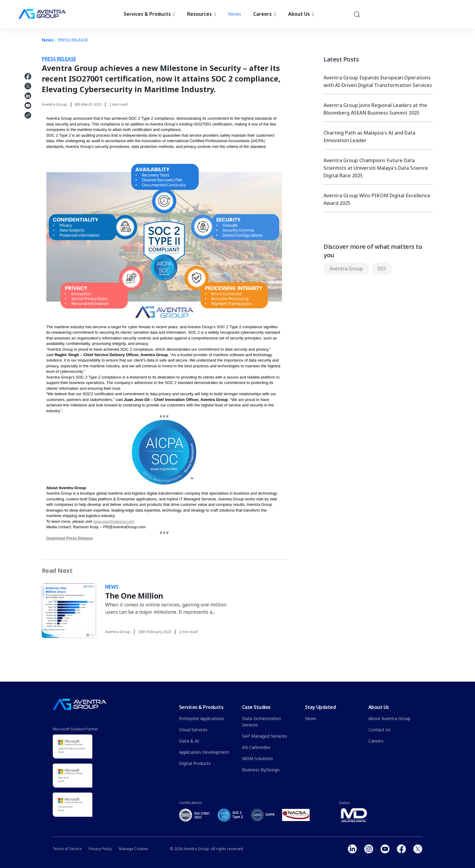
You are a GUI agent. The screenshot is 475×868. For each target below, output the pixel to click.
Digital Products (195, 763)
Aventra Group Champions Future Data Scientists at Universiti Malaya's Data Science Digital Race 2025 (376, 168)
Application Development (204, 752)
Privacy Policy (100, 849)
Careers (265, 16)
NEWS (112, 587)
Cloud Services (193, 730)
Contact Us (379, 730)
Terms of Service (67, 849)
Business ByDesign (261, 770)
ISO (382, 269)
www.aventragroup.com (114, 521)
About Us (301, 16)
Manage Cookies (134, 849)
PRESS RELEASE (73, 40)
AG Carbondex (256, 747)
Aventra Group (346, 269)
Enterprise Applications (202, 718)
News (235, 16)
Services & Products (149, 16)
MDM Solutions (257, 758)
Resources (202, 16)
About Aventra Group (389, 718)
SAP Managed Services (264, 736)
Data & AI (189, 741)
